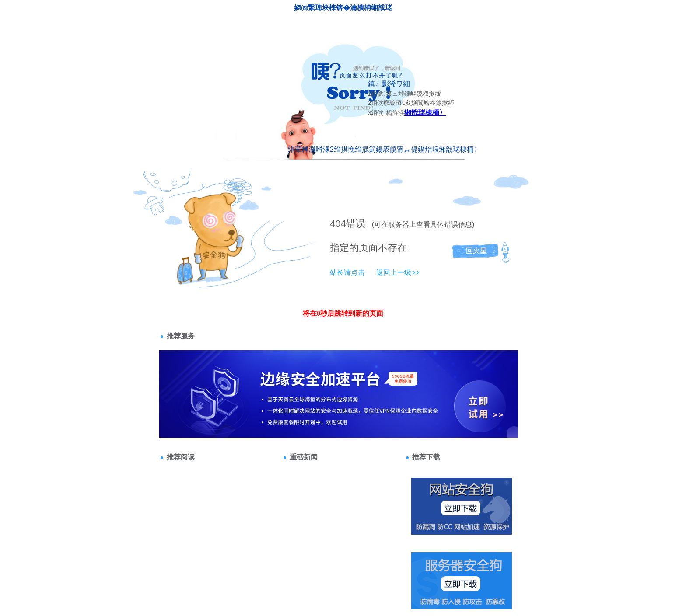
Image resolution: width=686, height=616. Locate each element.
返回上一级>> (398, 273)
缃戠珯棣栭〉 (425, 113)
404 (338, 224)
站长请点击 (347, 273)
